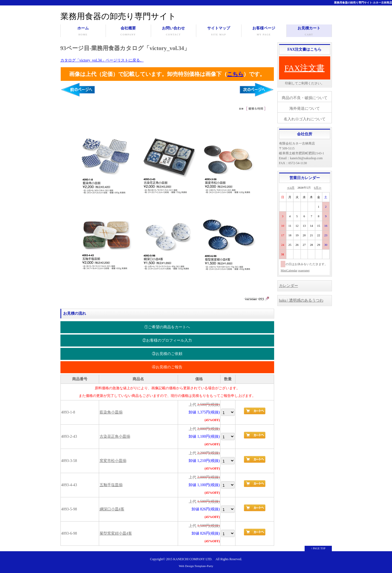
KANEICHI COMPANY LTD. (193, 559)
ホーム (83, 32)
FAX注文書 (305, 68)
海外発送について (305, 108)
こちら (235, 74)
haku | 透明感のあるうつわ (301, 300)
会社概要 (128, 32)
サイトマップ (219, 32)
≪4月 (291, 188)
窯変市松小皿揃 (113, 461)
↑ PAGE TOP (318, 548)
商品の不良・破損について (305, 98)
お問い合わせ (174, 32)
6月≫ (318, 188)
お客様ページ (264, 32)
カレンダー (289, 286)
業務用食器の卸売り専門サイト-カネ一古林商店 (363, 3)
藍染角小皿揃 (111, 412)
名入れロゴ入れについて (305, 119)
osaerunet (304, 270)
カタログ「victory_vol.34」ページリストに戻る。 (102, 60)
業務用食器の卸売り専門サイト (118, 16)
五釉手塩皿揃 (111, 485)
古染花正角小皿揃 (115, 436)
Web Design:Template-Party (196, 566)
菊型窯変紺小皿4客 (116, 533)
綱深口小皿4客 (112, 509)
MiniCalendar (289, 270)
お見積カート (309, 32)
